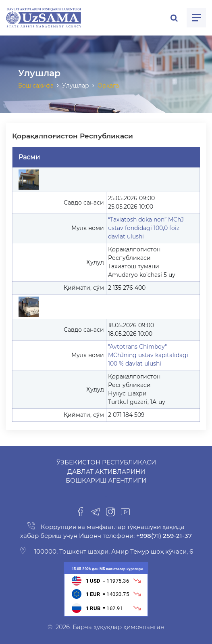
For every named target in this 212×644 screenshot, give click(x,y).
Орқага (108, 86)
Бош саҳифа (36, 86)
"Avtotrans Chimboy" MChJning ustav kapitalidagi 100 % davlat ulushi (148, 355)
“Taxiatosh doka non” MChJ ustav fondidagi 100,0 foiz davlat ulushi (146, 228)
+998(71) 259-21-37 (163, 536)
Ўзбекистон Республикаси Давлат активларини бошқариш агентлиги (106, 471)
